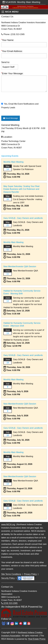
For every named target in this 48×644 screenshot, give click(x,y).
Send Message (10, 118)
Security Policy (8, 578)
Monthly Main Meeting (14, 162)
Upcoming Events (10, 156)
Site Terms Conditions (11, 574)
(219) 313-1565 (9, 603)
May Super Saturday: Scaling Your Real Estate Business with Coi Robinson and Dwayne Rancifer (21, 189)
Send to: (6, 62)
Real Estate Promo (37, 639)
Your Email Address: (24, 54)
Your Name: (24, 43)
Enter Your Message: (24, 87)
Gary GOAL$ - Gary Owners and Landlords (23, 218)
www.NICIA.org (8, 524)
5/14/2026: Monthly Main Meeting (21, 2)
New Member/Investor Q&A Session (20, 266)
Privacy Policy (30, 574)
